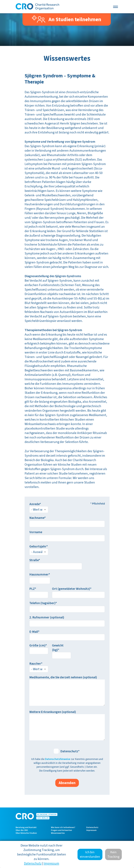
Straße (34, 560)
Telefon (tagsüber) (42, 603)
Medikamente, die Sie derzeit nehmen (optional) (63, 677)
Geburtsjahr (38, 546)
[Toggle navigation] (116, 7)
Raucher (35, 664)
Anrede (34, 504)
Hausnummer (39, 574)
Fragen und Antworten (61, 830)
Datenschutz (69, 751)
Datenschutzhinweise (58, 759)
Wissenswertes (58, 833)
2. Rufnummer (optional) (47, 617)
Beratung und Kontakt (26, 827)
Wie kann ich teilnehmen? (63, 827)
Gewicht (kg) (58, 648)
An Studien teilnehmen (67, 19)
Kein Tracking (113, 855)
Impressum (91, 830)
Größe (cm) (37, 645)
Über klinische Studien (26, 833)
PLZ (32, 589)
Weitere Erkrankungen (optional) (53, 712)
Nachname (37, 518)
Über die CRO (22, 830)
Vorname (36, 532)
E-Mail (34, 632)
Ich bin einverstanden (90, 855)
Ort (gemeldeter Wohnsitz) (71, 589)
